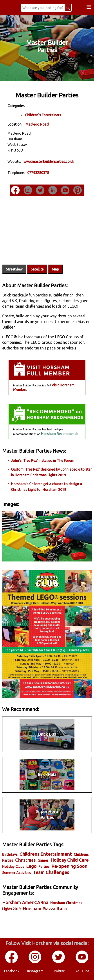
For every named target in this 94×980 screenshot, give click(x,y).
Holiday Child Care (70, 860)
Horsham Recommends (60, 434)
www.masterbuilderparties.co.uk (49, 161)
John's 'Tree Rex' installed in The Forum (43, 461)
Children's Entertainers (43, 115)
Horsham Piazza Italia (45, 909)
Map (55, 269)
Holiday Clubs (13, 867)
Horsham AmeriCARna (25, 902)
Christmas (25, 860)
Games (43, 860)
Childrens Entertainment (46, 854)
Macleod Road (37, 124)
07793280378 (38, 173)
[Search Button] (68, 8)
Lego (31, 866)
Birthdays (10, 854)
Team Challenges (51, 872)
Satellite (37, 269)
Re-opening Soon (69, 866)
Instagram (35, 971)
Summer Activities (17, 873)
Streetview (14, 269)
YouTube (82, 971)
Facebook (12, 971)
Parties (44, 867)
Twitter (59, 971)
